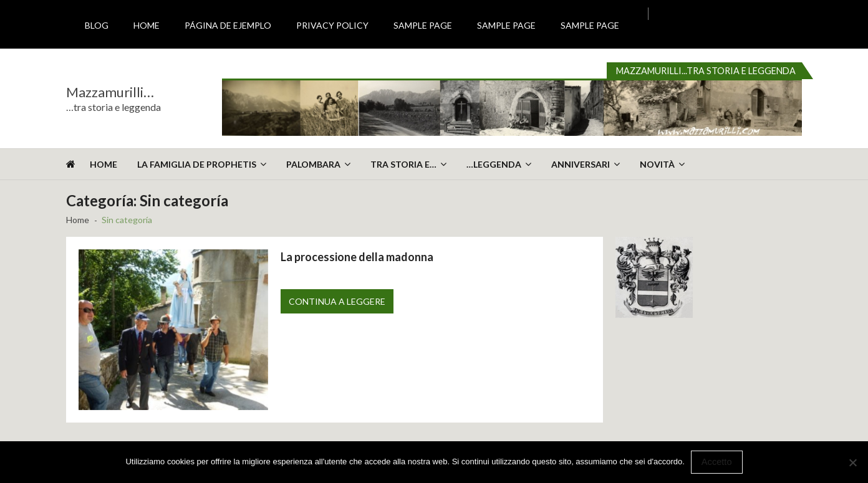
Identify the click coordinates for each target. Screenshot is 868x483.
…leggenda (494, 164)
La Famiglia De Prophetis (197, 164)
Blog (97, 25)
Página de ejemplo (228, 25)
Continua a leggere (337, 301)
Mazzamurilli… (110, 92)
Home (147, 25)
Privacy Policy (332, 25)
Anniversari (581, 164)
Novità (657, 164)
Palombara (313, 164)
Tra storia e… (403, 164)
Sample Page (423, 25)
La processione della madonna (357, 257)
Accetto (717, 462)
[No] (852, 462)
